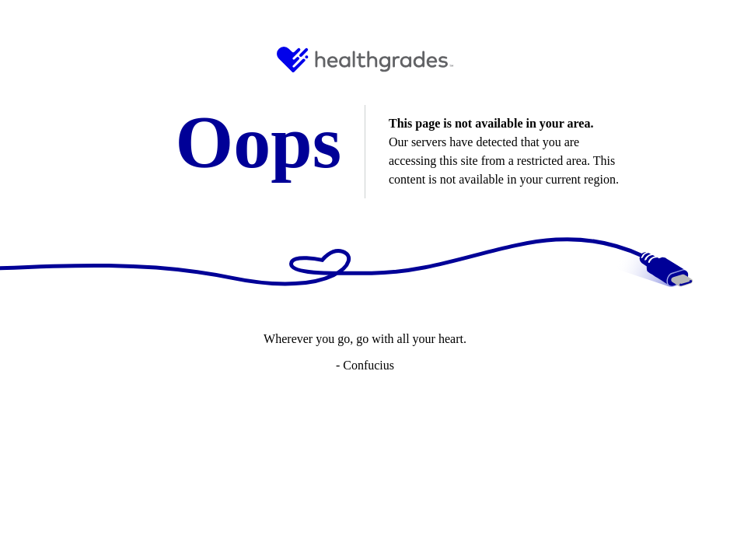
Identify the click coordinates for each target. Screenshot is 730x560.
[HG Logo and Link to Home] (365, 59)
